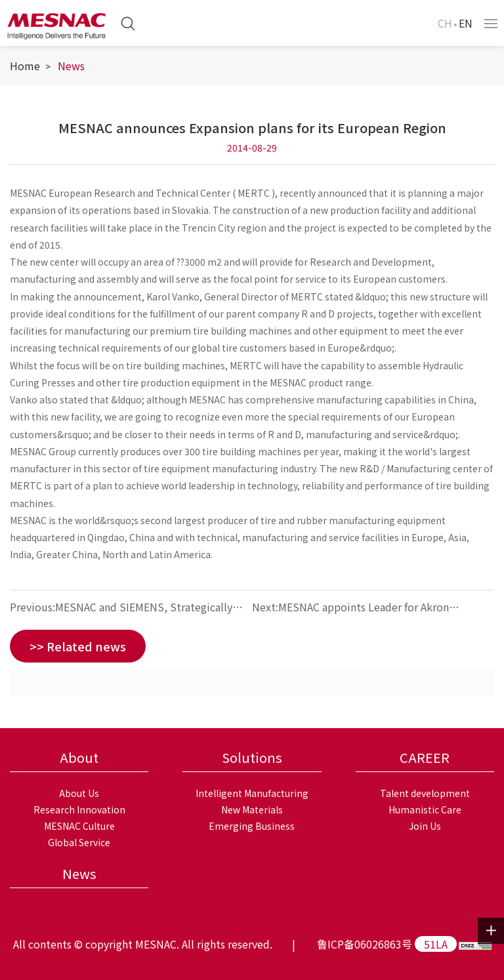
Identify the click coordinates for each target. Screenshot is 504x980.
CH (445, 23)
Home (25, 66)
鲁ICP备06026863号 (365, 944)
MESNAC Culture (79, 826)
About (79, 757)
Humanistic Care (425, 809)
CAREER (425, 757)
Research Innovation (79, 809)
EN (466, 23)
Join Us (425, 826)
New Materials (252, 809)
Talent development (425, 793)
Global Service (79, 842)
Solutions (252, 757)
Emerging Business (252, 826)
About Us (79, 793)
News (71, 66)
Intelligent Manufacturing (252, 793)
